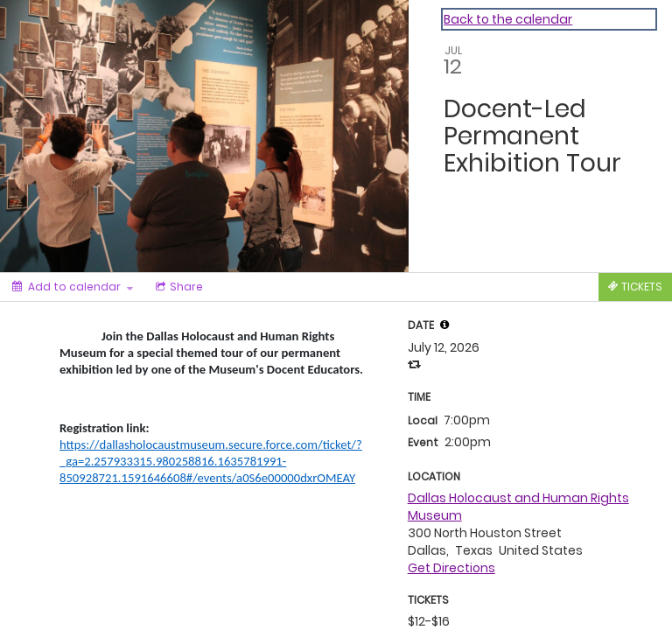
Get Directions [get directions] (451, 568)
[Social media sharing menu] (178, 287)
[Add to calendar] (73, 287)
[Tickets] (635, 287)
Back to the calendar (508, 19)
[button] (444, 325)
